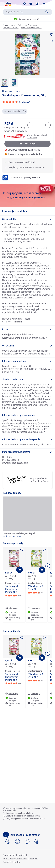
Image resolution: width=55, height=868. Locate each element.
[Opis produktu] (27, 219)
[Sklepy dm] (24, 4)
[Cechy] (27, 329)
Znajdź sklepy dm (11, 862)
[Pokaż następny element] (48, 566)
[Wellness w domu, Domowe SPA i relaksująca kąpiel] (27, 518)
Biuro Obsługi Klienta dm (15, 859)
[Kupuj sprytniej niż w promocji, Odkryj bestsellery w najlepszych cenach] (27, 195)
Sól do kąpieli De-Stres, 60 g (36, 588)
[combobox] (27, 12)
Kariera (21, 855)
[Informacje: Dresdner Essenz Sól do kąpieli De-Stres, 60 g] (34, 608)
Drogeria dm (9, 855)
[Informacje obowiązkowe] (27, 361)
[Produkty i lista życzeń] (31, 4)
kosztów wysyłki (10, 810)
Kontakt (34, 859)
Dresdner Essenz (11, 91)
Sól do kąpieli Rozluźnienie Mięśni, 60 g (12, 589)
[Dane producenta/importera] (27, 452)
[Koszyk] (44, 4)
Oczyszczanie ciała (11, 28)
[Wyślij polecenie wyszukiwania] (47, 12)
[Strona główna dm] (8, 4)
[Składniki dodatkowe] (27, 380)
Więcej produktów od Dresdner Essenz (27, 480)
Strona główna (9, 25)
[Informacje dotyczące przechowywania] (27, 440)
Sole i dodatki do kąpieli (31, 28)
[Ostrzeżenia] (27, 346)
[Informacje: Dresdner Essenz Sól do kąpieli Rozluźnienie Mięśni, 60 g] (11, 608)
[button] (50, 4)
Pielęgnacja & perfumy (27, 25)
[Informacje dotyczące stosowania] (27, 415)
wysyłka (23, 131)
